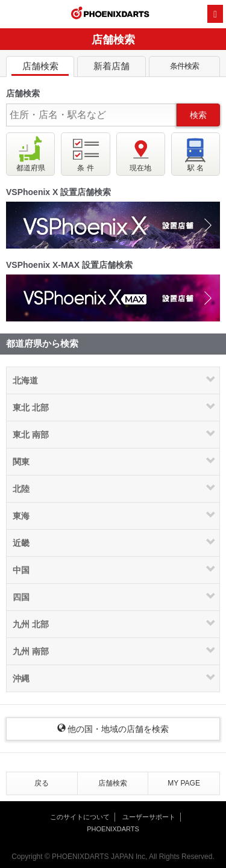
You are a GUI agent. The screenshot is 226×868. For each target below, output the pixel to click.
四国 (21, 597)
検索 (198, 115)
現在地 (140, 154)
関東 (21, 462)
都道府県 (31, 154)
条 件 (86, 154)
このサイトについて (80, 817)
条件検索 (184, 69)
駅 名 (196, 154)
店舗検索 (40, 68)
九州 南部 (31, 651)
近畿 (21, 543)
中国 (21, 570)
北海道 (25, 380)
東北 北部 (31, 408)
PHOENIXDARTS (110, 14)
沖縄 (21, 678)
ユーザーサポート (149, 817)
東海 (21, 516)
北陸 (21, 489)
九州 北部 (31, 624)
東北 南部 (31, 435)
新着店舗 (111, 68)
